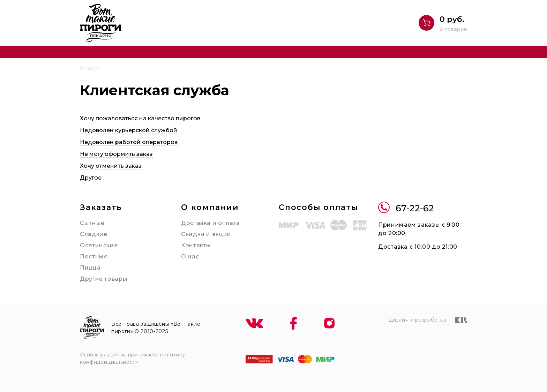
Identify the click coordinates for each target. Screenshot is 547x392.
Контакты (196, 245)
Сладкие (93, 234)
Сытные (92, 223)
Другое (91, 178)
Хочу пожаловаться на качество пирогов (140, 118)
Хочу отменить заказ (111, 166)
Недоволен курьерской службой (129, 130)
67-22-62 (406, 208)
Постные (94, 257)
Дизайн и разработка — (428, 320)
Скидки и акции (206, 234)
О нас (190, 257)
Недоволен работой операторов (129, 142)
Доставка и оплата (211, 223)
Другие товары (104, 279)
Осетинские (99, 245)
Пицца (90, 268)
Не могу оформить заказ (116, 154)
